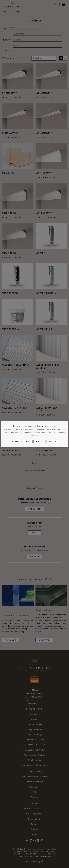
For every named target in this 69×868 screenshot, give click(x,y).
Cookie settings (21, 441)
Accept (40, 441)
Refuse (53, 441)
